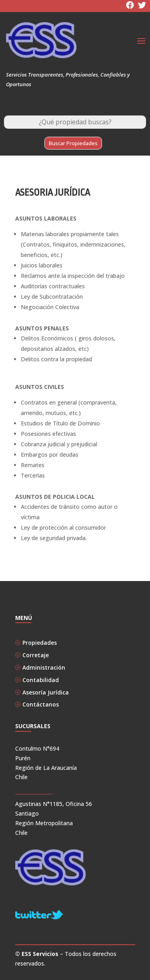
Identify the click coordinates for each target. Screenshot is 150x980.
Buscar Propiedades (73, 143)
